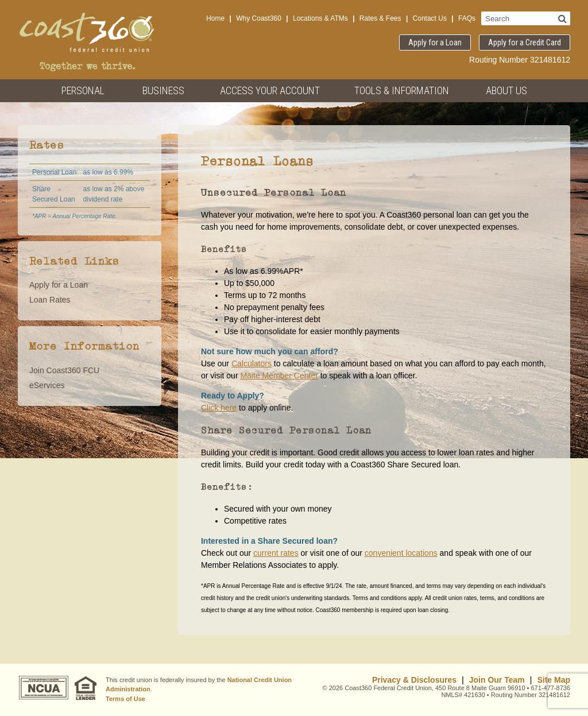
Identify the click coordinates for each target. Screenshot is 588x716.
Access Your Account (270, 90)
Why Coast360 (259, 18)
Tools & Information (402, 90)
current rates (276, 553)
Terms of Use (125, 699)
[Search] (562, 18)
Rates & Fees (380, 18)
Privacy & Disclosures (414, 680)
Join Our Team (497, 680)
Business (163, 90)
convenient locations (401, 553)
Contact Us (430, 18)
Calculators (252, 363)
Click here (219, 408)
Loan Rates (50, 300)
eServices (47, 385)
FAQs (467, 18)
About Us (506, 90)
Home (215, 18)
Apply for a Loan (435, 42)
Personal (83, 90)
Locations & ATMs (320, 18)
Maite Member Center (279, 376)
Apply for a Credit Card (525, 42)
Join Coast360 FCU (64, 370)
